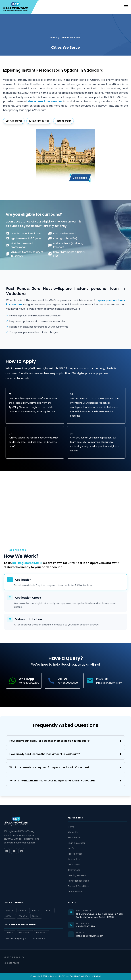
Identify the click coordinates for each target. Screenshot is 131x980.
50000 (23, 916)
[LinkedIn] (21, 851)
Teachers (42, 933)
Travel (10, 933)
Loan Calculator (77, 843)
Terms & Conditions (79, 886)
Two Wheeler (38, 938)
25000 (49, 910)
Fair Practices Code (78, 881)
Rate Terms (74, 865)
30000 (10, 916)
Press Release (75, 854)
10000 (9, 910)
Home (54, 38)
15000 (22, 910)
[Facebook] (7, 851)
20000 (35, 910)
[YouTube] (14, 851)
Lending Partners (77, 875)
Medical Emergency (16, 938)
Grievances (74, 870)
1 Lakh (36, 916)
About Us (73, 832)
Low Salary (25, 933)
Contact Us (74, 859)
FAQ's (71, 848)
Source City (74, 838)
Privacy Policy (75, 892)
